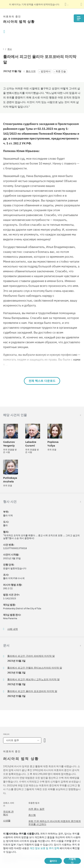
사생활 (7, 821)
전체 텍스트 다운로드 (42, 381)
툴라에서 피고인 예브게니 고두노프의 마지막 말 (33, 679)
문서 (10, 49)
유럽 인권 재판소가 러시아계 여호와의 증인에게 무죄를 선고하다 (55, 823)
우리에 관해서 (8, 813)
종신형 (32, 815)
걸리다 (53, 861)
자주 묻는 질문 (36, 809)
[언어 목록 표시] (66, 4)
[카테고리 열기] (45, 740)
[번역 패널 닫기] (81, 4)
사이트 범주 (13, 740)
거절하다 (72, 861)
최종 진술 (61, 71)
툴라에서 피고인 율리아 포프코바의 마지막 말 (32, 691)
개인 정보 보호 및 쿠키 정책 (44, 848)
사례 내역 (13, 629)
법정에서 (46, 71)
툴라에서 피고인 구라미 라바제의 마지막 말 (31, 656)
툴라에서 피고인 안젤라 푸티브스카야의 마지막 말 (35, 668)
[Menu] (79, 18)
